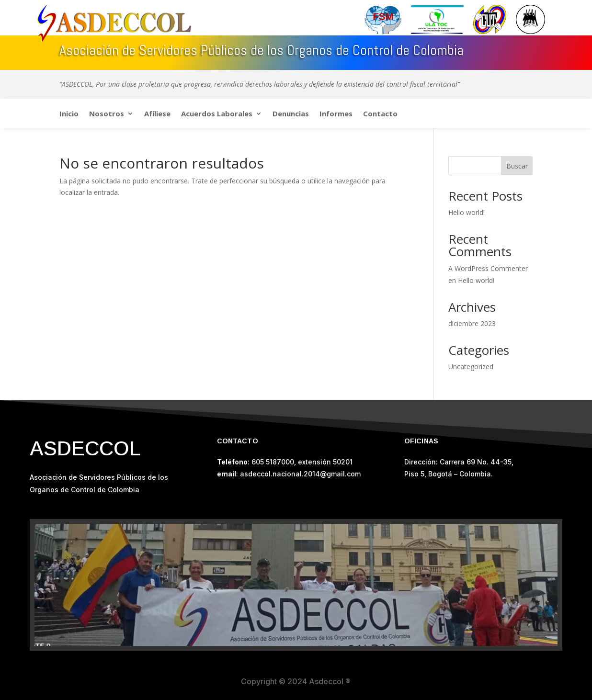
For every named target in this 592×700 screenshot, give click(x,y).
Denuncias (291, 114)
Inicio (69, 114)
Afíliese (157, 114)
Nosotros (107, 114)
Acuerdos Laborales (217, 114)
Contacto (380, 114)
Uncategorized (471, 367)
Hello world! (467, 212)
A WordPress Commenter (488, 268)
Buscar (517, 166)
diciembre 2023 (472, 323)
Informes (336, 114)
